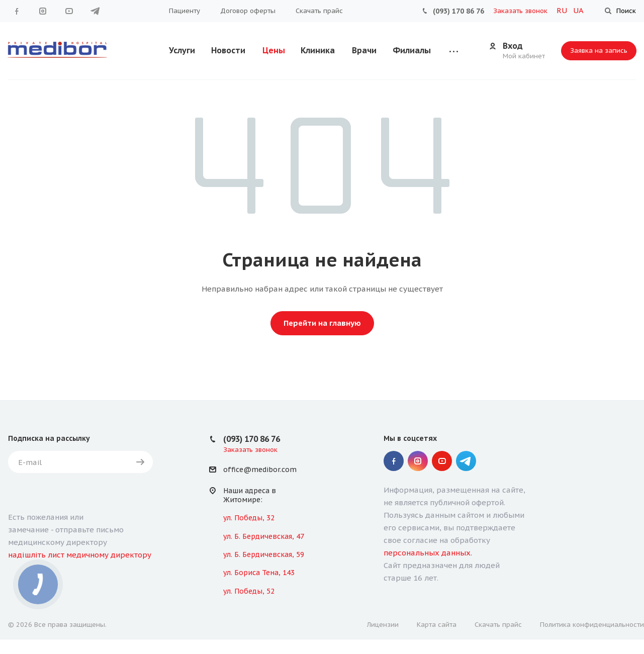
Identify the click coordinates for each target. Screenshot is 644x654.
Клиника (318, 50)
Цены (274, 50)
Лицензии (383, 625)
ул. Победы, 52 (249, 591)
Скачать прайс (319, 11)
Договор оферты (248, 11)
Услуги (182, 50)
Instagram (43, 11)
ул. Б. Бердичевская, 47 (264, 536)
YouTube (69, 11)
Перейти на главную (322, 323)
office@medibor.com (260, 470)
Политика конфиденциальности (592, 625)
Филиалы (412, 50)
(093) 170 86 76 (458, 11)
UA (578, 10)
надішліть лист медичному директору (80, 555)
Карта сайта (437, 625)
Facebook (17, 11)
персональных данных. (428, 553)
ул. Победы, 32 (249, 518)
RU (563, 10)
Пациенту (185, 11)
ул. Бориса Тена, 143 (259, 573)
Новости (228, 50)
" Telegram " (95, 11)
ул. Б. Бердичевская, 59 (264, 554)
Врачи (364, 50)
